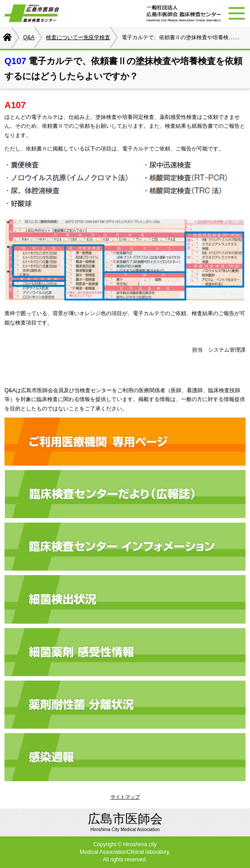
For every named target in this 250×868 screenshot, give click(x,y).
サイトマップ (125, 797)
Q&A (29, 37)
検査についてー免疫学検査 (78, 37)
